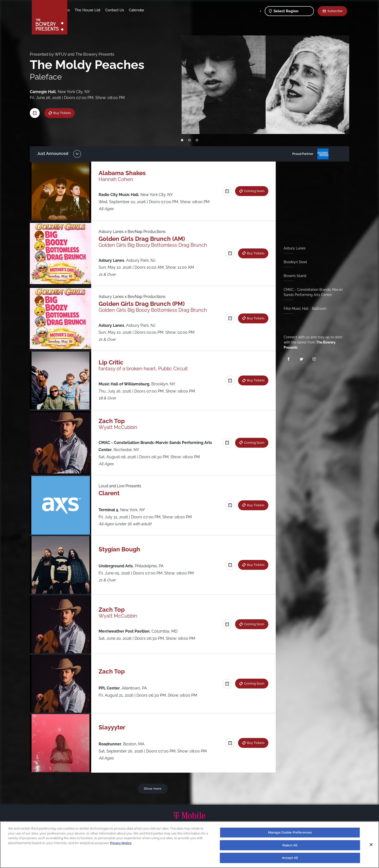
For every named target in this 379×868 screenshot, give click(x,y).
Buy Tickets (66, 113)
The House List (126, 10)
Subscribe (335, 11)
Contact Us (153, 10)
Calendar (175, 10)
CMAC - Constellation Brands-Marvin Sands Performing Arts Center (311, 292)
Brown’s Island (293, 276)
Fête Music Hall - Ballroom (303, 309)
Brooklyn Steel (293, 262)
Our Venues (99, 10)
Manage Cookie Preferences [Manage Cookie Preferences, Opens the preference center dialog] (290, 832)
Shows (78, 10)
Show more (154, 788)
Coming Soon (252, 191)
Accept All (290, 858)
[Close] (371, 845)
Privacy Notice (121, 843)
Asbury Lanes (293, 248)
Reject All (290, 845)
